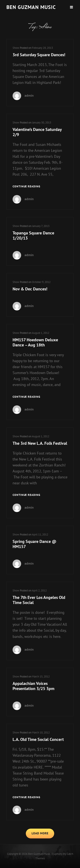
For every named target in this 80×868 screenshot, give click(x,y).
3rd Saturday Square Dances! (39, 55)
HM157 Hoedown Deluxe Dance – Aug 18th (35, 342)
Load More (40, 833)
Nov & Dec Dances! (30, 289)
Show (16, 48)
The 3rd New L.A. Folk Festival (40, 443)
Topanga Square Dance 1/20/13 (33, 235)
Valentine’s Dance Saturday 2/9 (37, 132)
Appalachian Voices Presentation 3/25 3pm (33, 686)
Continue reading (26, 187)
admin (29, 95)
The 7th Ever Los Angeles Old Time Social (39, 600)
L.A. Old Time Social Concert (38, 739)
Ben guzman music (31, 7)
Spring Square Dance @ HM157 (34, 544)
